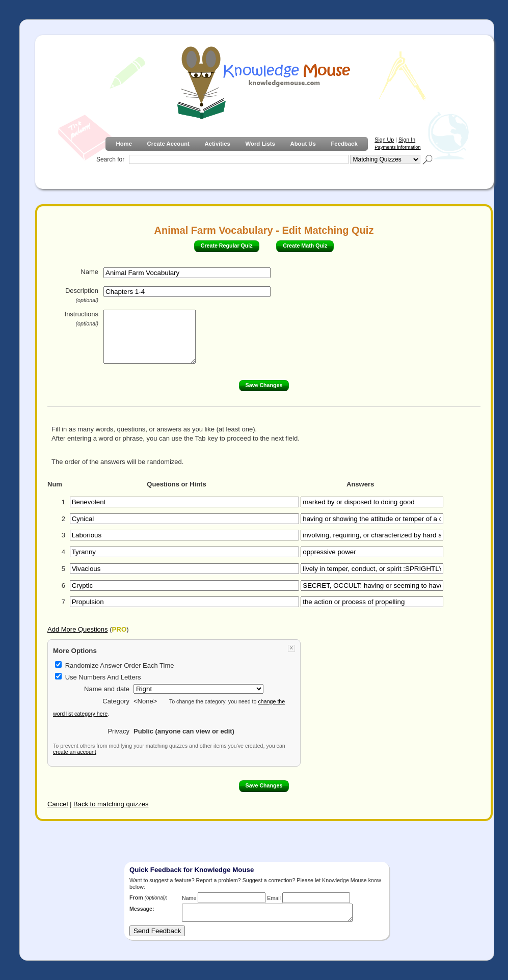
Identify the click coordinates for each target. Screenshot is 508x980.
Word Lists (260, 144)
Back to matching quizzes (111, 804)
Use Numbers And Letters (103, 677)
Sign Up (384, 140)
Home (124, 144)
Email (274, 898)
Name (89, 272)
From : (149, 897)
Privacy (118, 731)
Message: (142, 909)
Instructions (82, 318)
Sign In (407, 140)
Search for (110, 159)
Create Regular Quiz (227, 246)
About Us (303, 144)
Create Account (168, 144)
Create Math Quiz (305, 246)
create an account (75, 752)
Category (116, 701)
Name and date (107, 689)
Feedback (344, 144)
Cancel (58, 804)
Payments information (397, 147)
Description (82, 295)
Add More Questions (78, 629)
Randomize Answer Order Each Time (120, 665)
